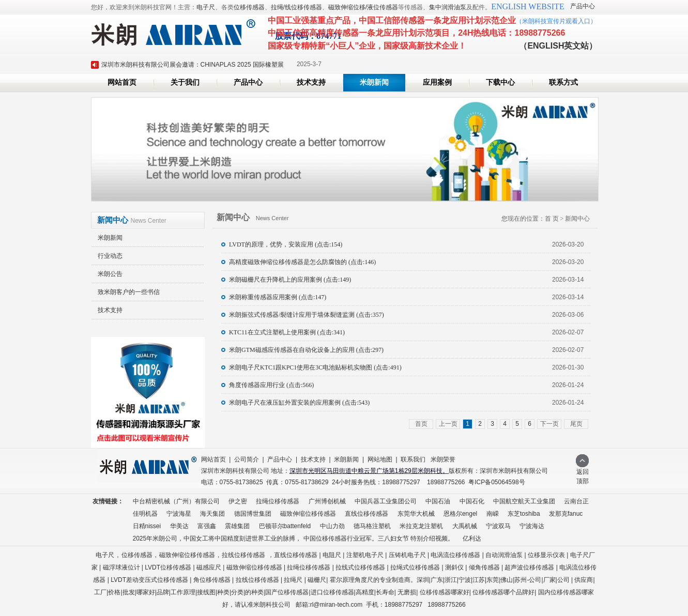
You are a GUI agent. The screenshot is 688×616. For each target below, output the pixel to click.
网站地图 (380, 459)
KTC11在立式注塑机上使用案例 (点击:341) (287, 332)
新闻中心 (577, 219)
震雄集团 (237, 526)
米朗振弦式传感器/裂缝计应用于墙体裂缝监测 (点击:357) (307, 315)
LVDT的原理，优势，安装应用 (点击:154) (286, 244)
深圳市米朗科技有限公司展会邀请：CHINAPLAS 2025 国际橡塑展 (193, 65)
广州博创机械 (327, 501)
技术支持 (311, 82)
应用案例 (437, 82)
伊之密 (238, 501)
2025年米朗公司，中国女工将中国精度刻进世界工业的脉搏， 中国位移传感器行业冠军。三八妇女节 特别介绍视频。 (293, 538)
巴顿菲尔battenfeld (285, 526)
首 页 (552, 219)
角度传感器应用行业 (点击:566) (271, 385)
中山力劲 (332, 526)
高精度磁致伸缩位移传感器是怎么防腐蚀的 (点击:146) (302, 262)
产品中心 (583, 6)
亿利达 (472, 538)
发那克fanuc (566, 514)
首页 (421, 424)
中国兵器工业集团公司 (386, 501)
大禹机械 (465, 526)
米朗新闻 (374, 82)
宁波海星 (179, 514)
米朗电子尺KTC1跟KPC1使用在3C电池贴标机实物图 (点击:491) (315, 367)
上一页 (448, 424)
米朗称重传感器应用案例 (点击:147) (278, 297)
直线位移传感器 (366, 514)
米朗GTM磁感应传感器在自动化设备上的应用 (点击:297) (306, 350)
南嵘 (493, 514)
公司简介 (247, 459)
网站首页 (122, 82)
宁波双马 (498, 526)
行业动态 (110, 256)
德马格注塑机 (372, 526)
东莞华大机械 (416, 514)
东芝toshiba (524, 514)
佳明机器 (145, 514)
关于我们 (185, 82)
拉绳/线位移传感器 (296, 7)
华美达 (179, 526)
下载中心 (500, 82)
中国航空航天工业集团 (524, 501)
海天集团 (212, 514)
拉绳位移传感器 (278, 501)
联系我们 (413, 459)
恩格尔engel (460, 514)
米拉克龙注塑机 (421, 526)
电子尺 (206, 7)
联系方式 (563, 82)
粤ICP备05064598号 (496, 482)
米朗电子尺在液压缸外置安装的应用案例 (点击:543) (299, 403)
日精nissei (147, 526)
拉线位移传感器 (243, 555)
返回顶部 (582, 473)
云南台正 (576, 501)
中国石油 (438, 501)
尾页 (576, 424)
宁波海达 (532, 526)
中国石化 (472, 501)
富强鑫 (207, 526)
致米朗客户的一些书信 (129, 292)
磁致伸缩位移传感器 (308, 514)
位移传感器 (249, 7)
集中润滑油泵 (448, 7)
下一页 (549, 424)
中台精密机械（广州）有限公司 (176, 501)
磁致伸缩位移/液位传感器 (363, 7)
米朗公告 (110, 274)
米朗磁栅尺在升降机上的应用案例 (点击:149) (290, 280)
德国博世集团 (253, 514)
